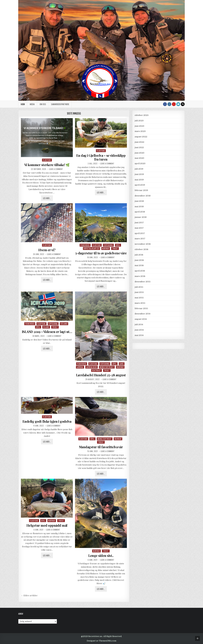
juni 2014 (139, 330)
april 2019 (140, 185)
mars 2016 (140, 276)
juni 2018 (139, 201)
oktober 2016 (141, 249)
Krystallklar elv (92, 248)
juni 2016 (139, 260)
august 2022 (141, 137)
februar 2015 (141, 308)
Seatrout (97, 370)
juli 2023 (139, 121)
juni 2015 (139, 292)
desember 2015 (143, 282)
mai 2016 (139, 265)
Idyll (118, 245)
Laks (122, 364)
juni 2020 (139, 153)
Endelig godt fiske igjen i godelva (47, 421)
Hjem (23, 104)
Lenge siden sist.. (101, 555)
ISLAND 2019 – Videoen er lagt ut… (47, 332)
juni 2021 (139, 147)
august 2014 (141, 319)
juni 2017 (139, 223)
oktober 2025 (142, 115)
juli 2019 (139, 169)
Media (32, 104)
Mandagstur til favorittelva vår (101, 447)
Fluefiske (47, 160)
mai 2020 (139, 158)
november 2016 (143, 244)
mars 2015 (140, 303)
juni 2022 (139, 142)
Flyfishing (108, 245)
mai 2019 (139, 180)
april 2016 (140, 271)
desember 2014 (142, 314)
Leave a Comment (56, 169)
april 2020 (140, 163)
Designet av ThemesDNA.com (101, 641)
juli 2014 (139, 324)
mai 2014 (139, 335)
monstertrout (107, 367)
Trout (115, 248)
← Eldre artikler (29, 595)
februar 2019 (141, 190)
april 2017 (140, 233)
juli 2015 (139, 287)
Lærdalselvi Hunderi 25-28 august (101, 375)
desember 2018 (143, 196)
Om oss (43, 104)
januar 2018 (141, 217)
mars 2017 (140, 239)
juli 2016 (139, 255)
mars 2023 (140, 131)
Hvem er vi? (47, 250)
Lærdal (80, 367)
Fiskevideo (85, 245)
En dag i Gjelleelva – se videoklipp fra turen (101, 157)
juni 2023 (139, 126)
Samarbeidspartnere (60, 104)
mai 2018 (139, 206)
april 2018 (140, 212)
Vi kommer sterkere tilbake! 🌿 (47, 165)
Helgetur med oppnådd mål (47, 525)
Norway (106, 248)
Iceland (64, 324)
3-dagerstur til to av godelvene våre (101, 253)
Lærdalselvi (92, 367)
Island (46, 327)
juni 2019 (139, 174)
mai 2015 (139, 298)
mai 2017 (139, 228)
